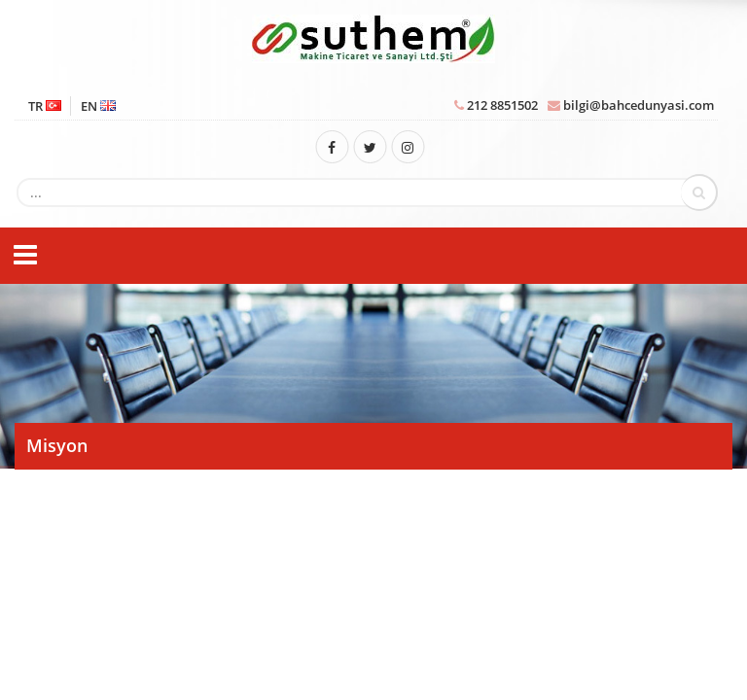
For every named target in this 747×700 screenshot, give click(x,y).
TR (45, 106)
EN (98, 106)
